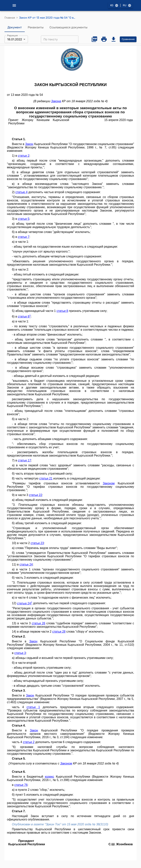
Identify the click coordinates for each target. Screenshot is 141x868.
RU (127, 6)
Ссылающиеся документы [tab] (68, 27)
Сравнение (128, 39)
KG (114, 6)
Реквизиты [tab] (36, 27)
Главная (10, 18)
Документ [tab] (15, 27)
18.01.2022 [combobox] (15, 39)
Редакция (12, 36)
